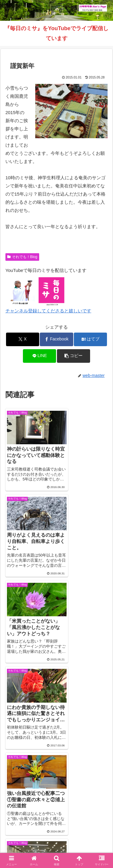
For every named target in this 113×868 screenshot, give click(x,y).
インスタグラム (30, 832)
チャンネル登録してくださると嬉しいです (48, 311)
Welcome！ (30, 823)
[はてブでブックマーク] (90, 339)
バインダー (57, 841)
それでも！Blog (22, 257)
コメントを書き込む (56, 734)
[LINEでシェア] (39, 356)
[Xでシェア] (23, 339)
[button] (74, 356)
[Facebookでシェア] (56, 339)
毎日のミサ (83, 832)
